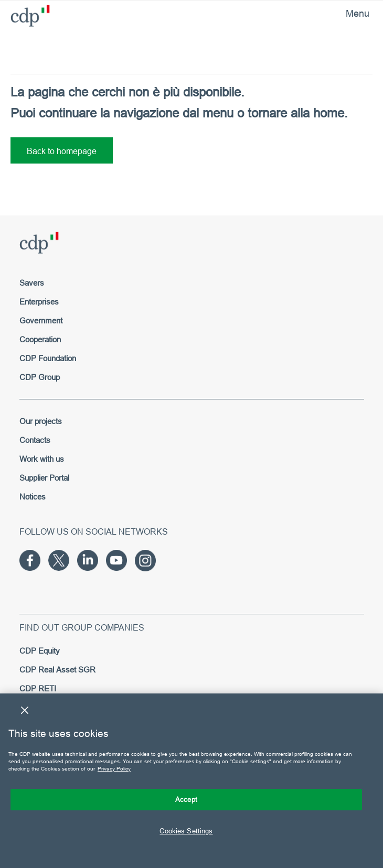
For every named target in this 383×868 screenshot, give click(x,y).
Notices (33, 497)
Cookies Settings (186, 831)
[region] (191, 781)
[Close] (25, 710)
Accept (186, 799)
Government (41, 321)
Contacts (35, 440)
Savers (32, 283)
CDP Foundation (48, 358)
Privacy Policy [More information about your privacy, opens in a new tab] (114, 769)
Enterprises (39, 302)
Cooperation (40, 339)
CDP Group (40, 377)
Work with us (42, 459)
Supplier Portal (44, 478)
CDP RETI (38, 688)
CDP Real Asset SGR (57, 670)
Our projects (41, 421)
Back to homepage (62, 151)
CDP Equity (40, 651)
